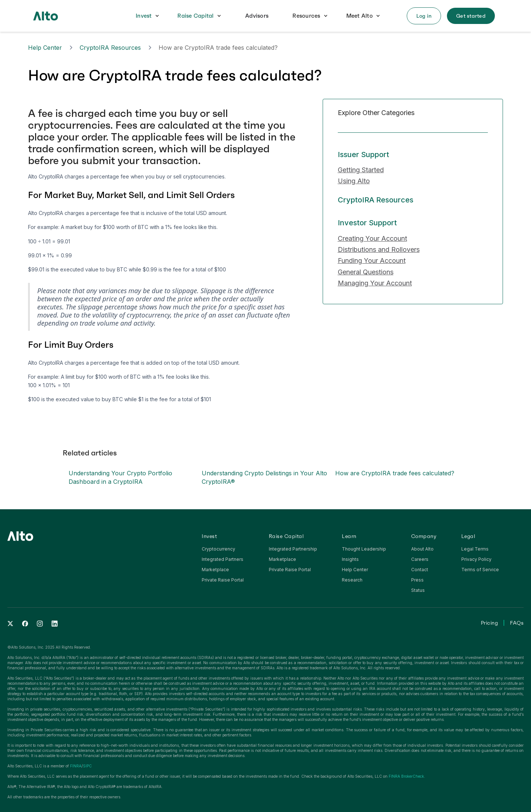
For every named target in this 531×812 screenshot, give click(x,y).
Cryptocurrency (218, 549)
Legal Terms (475, 549)
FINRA (76, 766)
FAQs (517, 623)
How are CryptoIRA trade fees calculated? (395, 473)
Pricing (490, 623)
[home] (46, 16)
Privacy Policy (476, 559)
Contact (420, 570)
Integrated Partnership (293, 549)
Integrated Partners (223, 559)
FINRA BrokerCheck (406, 776)
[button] (147, 16)
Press (417, 580)
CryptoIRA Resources (110, 48)
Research (352, 580)
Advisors (257, 16)
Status (418, 590)
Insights (350, 559)
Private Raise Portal (223, 580)
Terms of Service (480, 570)
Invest (144, 16)
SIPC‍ (87, 766)
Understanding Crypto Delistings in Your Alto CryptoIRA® (264, 477)
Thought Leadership (364, 549)
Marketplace (215, 570)
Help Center (45, 48)
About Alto (422, 549)
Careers (420, 559)
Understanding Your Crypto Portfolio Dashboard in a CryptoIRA (120, 477)
